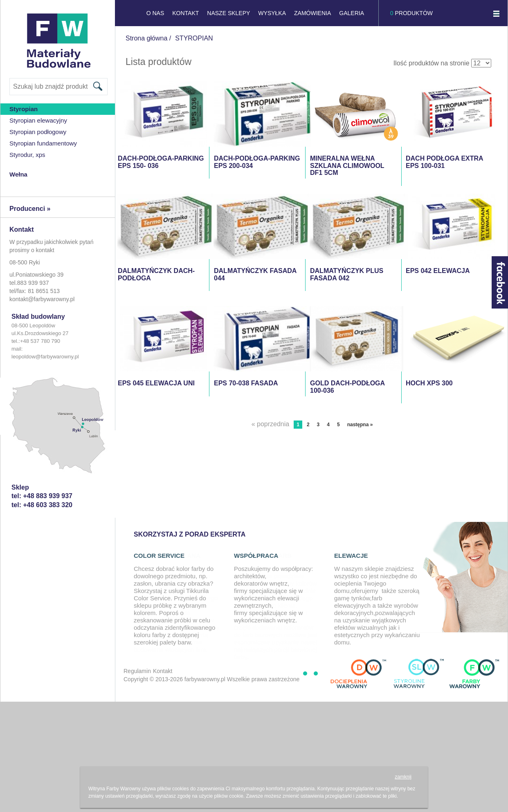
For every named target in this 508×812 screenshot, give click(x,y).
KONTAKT (185, 13)
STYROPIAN (194, 38)
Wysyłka (272, 13)
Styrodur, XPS (27, 155)
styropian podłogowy (38, 132)
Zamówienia (312, 13)
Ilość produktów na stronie (432, 63)
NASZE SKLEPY (228, 13)
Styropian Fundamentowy (43, 143)
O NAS (155, 13)
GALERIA (352, 13)
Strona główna (146, 38)
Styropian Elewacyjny (38, 120)
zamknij (403, 777)
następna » (360, 425)
